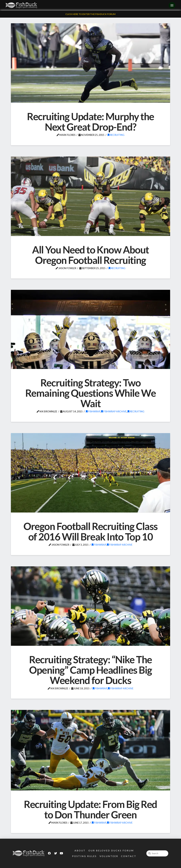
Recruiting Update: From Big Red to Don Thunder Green (90, 809)
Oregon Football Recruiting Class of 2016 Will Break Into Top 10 (90, 531)
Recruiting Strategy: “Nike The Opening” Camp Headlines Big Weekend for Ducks (90, 670)
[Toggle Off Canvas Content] (172, 5)
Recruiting (116, 135)
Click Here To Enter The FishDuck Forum (90, 14)
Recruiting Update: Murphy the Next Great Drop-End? (90, 122)
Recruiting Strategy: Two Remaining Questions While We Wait (90, 393)
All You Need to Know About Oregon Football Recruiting (90, 255)
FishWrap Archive (114, 411)
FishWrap (93, 411)
